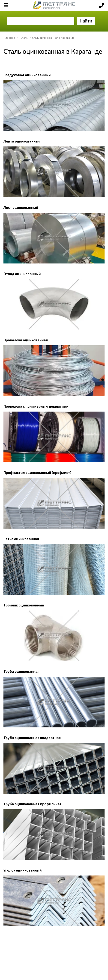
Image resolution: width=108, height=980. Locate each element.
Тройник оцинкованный (24, 605)
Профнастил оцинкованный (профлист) (37, 473)
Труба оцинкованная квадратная (32, 738)
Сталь (24, 38)
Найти (86, 21)
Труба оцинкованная (21, 671)
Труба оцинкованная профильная (33, 804)
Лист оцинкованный (21, 207)
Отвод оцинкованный (22, 274)
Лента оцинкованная (22, 141)
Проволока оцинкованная (26, 340)
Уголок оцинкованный (22, 870)
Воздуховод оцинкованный (27, 75)
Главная (10, 38)
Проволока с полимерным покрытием (36, 406)
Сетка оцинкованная (21, 539)
